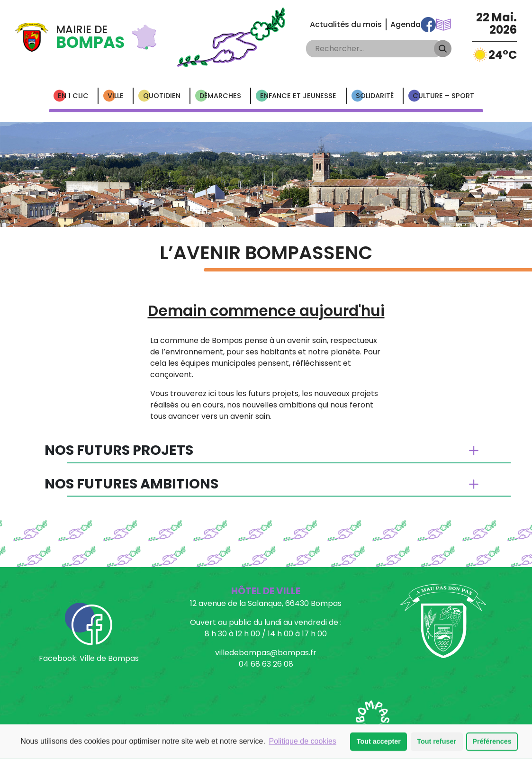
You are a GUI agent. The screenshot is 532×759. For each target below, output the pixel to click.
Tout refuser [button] (437, 742)
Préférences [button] (492, 742)
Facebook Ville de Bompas (428, 25)
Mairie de (90, 37)
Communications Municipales (443, 25)
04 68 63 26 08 (266, 664)
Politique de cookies (302, 742)
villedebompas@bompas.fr (266, 653)
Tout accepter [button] (379, 742)
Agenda (406, 24)
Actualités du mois (346, 24)
